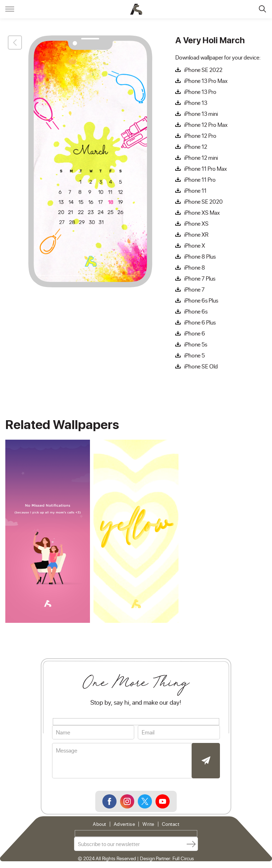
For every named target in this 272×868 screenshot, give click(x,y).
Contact (171, 824)
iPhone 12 (196, 147)
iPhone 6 (195, 333)
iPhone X (195, 246)
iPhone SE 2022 (203, 70)
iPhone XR (196, 235)
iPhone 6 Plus (200, 322)
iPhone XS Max (202, 213)
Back (15, 43)
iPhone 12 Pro (200, 136)
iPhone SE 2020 (203, 202)
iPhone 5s (196, 344)
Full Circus (183, 858)
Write (148, 824)
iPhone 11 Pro (200, 180)
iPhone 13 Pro (200, 92)
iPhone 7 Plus (200, 278)
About (100, 824)
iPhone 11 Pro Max (206, 169)
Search (262, 9)
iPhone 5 (194, 355)
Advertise (124, 824)
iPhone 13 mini (201, 114)
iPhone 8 (195, 267)
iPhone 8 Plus (200, 257)
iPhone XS (196, 224)
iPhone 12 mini (201, 158)
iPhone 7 (194, 289)
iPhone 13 (196, 103)
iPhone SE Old (201, 366)
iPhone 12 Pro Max (206, 125)
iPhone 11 (195, 191)
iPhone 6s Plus (201, 300)
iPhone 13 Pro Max (206, 81)
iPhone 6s (196, 311)
